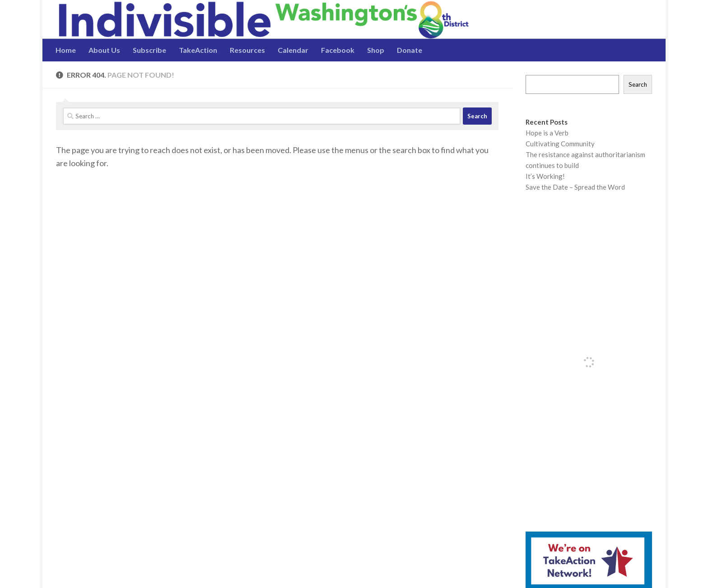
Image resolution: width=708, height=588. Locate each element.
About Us (104, 50)
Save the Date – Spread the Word (575, 187)
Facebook (338, 50)
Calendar (293, 50)
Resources (247, 50)
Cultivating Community (560, 144)
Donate (410, 50)
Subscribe (149, 50)
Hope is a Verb (547, 133)
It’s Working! (545, 176)
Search (638, 84)
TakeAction (198, 50)
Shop (376, 50)
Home (66, 50)
